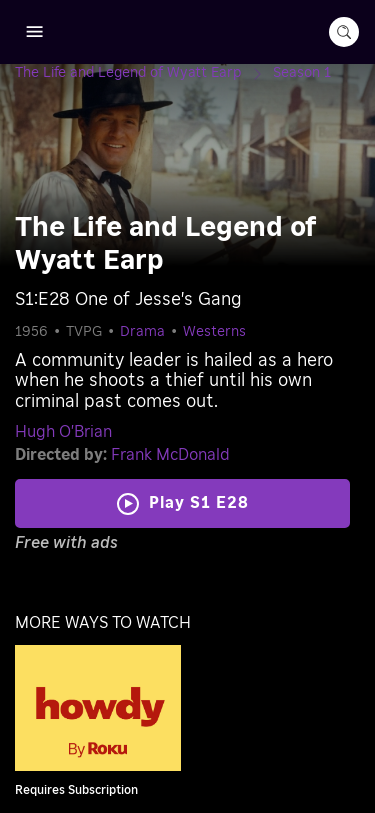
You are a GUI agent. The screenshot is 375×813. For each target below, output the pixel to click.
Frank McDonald (170, 455)
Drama (142, 332)
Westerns (214, 332)
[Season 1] (302, 73)
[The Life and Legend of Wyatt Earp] (144, 73)
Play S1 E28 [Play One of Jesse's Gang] (199, 503)
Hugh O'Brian (63, 432)
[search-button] (344, 32)
